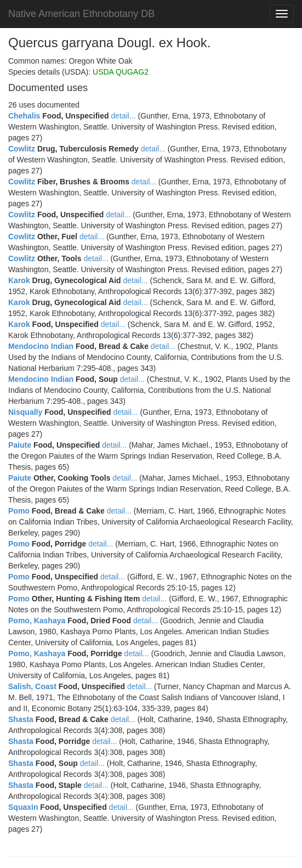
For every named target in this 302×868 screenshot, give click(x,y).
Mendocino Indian (41, 346)
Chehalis (24, 116)
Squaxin (23, 807)
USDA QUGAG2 (121, 72)
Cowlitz (22, 149)
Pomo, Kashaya (37, 621)
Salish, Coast (32, 686)
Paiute (20, 445)
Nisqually (25, 412)
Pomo (19, 511)
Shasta (21, 719)
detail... (123, 116)
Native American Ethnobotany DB (81, 14)
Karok (19, 280)
